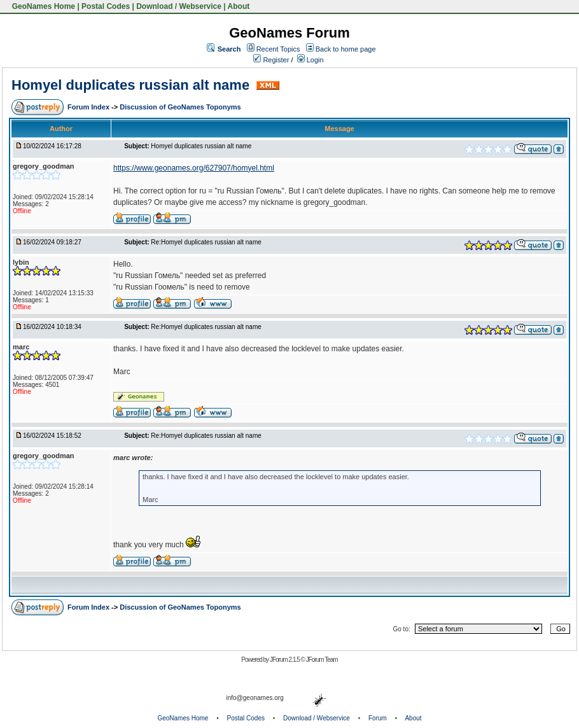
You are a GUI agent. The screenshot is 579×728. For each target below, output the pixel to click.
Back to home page (346, 49)
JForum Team (322, 660)
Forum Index (89, 107)
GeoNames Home (42, 6)
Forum (378, 718)
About (239, 6)
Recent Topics (278, 49)
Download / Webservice (179, 6)
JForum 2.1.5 (285, 660)
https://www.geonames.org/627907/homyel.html (194, 168)
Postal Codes (106, 6)
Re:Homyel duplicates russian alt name (206, 242)
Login (310, 60)
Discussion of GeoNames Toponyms (180, 107)
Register (271, 60)
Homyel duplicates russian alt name (132, 85)
